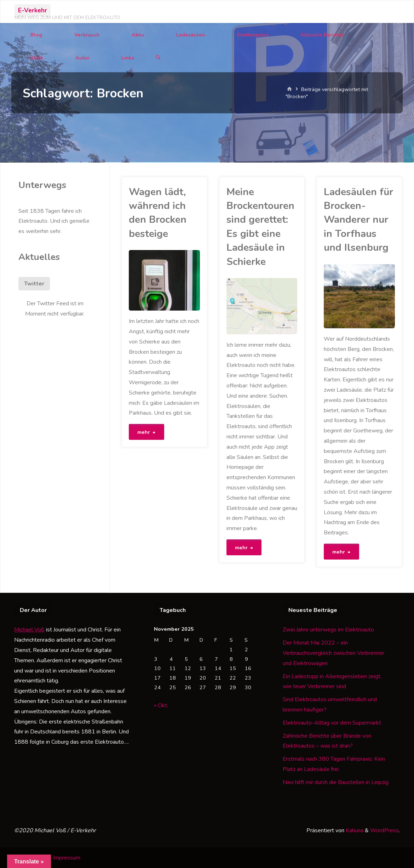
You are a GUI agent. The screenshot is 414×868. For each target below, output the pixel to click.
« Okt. (161, 705)
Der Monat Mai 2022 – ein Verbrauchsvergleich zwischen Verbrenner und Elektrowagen (333, 653)
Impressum (67, 857)
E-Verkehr (33, 10)
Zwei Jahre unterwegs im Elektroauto (328, 629)
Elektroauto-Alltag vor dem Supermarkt (332, 722)
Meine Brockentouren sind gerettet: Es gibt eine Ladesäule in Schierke (260, 227)
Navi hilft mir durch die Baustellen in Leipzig (336, 782)
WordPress (384, 830)
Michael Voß (29, 629)
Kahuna (354, 830)
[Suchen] (158, 58)
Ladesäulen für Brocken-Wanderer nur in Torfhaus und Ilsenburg (358, 220)
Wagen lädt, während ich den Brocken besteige (158, 213)
